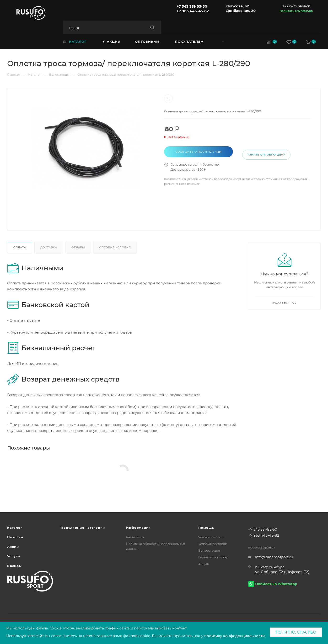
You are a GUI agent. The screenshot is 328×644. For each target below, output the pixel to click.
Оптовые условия (115, 247)
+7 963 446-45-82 (193, 11)
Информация (138, 528)
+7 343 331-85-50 (192, 6)
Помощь (206, 528)
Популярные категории (83, 528)
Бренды (14, 566)
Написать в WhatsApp (296, 11)
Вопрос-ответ (209, 550)
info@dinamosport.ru (274, 557)
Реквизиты (135, 537)
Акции (13, 547)
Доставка (49, 247)
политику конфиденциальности (234, 636)
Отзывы (78, 247)
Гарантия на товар (213, 557)
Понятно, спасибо (296, 632)
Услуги (14, 556)
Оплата (20, 247)
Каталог (15, 528)
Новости (15, 537)
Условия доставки (213, 544)
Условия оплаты (211, 537)
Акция (204, 564)
